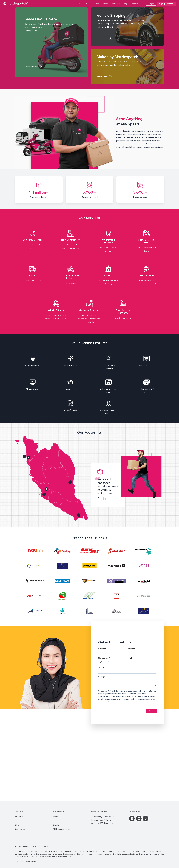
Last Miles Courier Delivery (70, 277)
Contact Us (20, 829)
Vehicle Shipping (56, 310)
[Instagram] (139, 818)
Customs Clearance (89, 310)
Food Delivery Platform (123, 312)
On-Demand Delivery (108, 241)
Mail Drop (109, 275)
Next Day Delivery (70, 240)
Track (55, 817)
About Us (19, 817)
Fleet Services (146, 275)
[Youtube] (146, 818)
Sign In (56, 825)
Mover (33, 275)
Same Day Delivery (33, 240)
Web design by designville (25, 861)
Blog (17, 825)
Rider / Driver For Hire (147, 241)
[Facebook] (132, 818)
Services (19, 821)
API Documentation (62, 829)
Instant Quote (59, 821)
